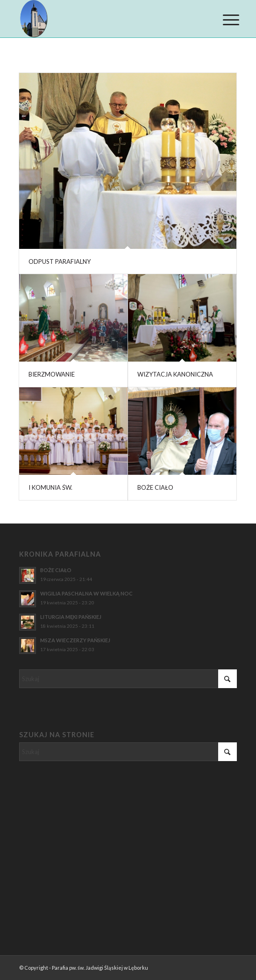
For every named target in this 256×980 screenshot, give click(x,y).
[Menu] (224, 20)
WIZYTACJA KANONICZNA (175, 374)
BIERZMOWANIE (52, 374)
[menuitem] (224, 20)
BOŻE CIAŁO (155, 487)
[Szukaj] (128, 679)
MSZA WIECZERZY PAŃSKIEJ (75, 640)
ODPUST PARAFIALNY (60, 261)
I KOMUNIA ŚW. (50, 487)
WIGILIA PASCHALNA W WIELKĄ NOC (86, 593)
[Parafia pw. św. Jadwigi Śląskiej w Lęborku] (106, 19)
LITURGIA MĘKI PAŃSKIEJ (71, 617)
